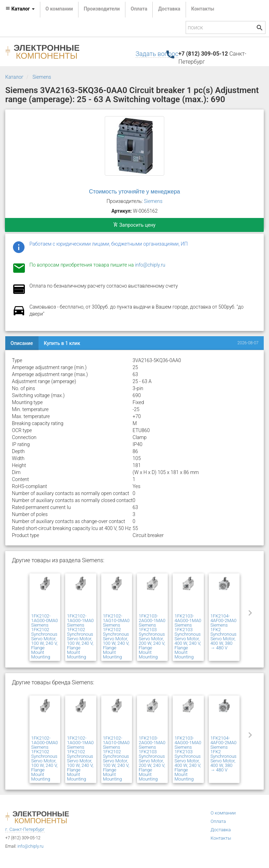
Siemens (42, 77)
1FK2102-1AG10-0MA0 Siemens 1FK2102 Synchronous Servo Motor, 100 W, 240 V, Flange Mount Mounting (116, 636)
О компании (59, 9)
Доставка (169, 9)
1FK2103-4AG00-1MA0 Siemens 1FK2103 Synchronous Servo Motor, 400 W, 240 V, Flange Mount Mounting (188, 636)
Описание (22, 343)
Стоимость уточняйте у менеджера (134, 192)
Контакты (203, 9)
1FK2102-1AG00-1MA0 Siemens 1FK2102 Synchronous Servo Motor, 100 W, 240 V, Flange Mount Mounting (80, 636)
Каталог (14, 77)
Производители (102, 9)
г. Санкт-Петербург (25, 829)
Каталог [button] (20, 9)
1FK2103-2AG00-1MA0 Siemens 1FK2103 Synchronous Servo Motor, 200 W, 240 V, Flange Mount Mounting (152, 636)
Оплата (139, 9)
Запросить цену (134, 225)
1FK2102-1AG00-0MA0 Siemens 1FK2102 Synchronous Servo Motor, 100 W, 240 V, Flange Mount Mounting (44, 636)
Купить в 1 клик (62, 343)
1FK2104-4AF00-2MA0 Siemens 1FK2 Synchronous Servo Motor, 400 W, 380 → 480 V (224, 632)
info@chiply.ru (150, 265)
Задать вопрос (157, 54)
